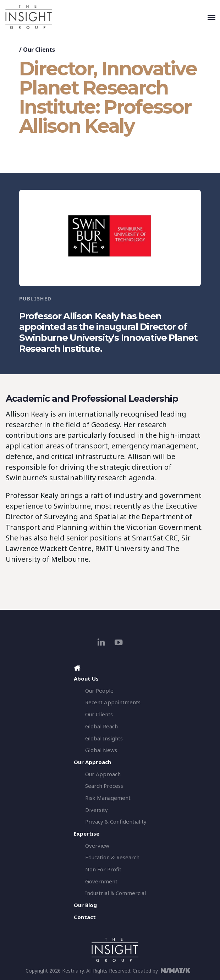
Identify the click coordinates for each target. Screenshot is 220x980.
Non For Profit (103, 869)
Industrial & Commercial (115, 893)
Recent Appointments (113, 702)
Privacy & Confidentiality (116, 821)
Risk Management (108, 798)
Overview (97, 846)
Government (101, 881)
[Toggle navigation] (211, 17)
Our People (99, 690)
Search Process (104, 786)
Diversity (97, 810)
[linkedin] (101, 642)
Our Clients (39, 50)
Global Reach (101, 726)
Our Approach (103, 774)
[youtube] (119, 642)
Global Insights (104, 738)
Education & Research (112, 857)
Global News (101, 750)
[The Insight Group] (105, 17)
